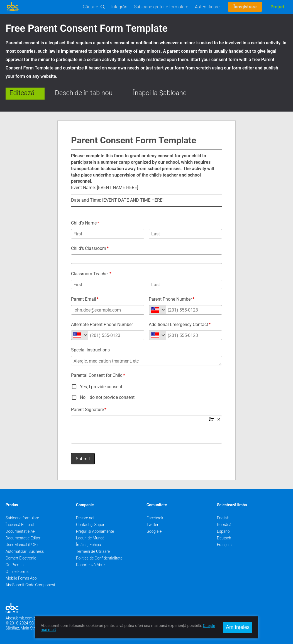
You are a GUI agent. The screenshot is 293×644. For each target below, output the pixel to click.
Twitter (152, 525)
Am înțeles (238, 627)
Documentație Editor (23, 538)
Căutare (90, 7)
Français (224, 545)
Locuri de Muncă (90, 538)
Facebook (155, 518)
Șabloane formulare (22, 518)
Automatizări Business (25, 551)
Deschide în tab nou (84, 93)
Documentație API (21, 531)
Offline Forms (17, 571)
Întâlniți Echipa (89, 545)
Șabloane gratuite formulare (161, 7)
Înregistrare (245, 7)
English (223, 518)
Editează (22, 93)
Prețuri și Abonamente (95, 531)
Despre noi (85, 518)
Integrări (119, 7)
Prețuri (277, 7)
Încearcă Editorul (20, 525)
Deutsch (224, 538)
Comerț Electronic (21, 558)
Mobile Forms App (21, 578)
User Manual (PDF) (22, 545)
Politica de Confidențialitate (99, 558)
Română (224, 525)
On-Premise (16, 565)
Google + (154, 531)
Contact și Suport (91, 525)
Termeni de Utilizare (93, 551)
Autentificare (207, 7)
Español (224, 531)
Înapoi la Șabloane (160, 93)
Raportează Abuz (91, 565)
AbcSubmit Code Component (30, 585)
